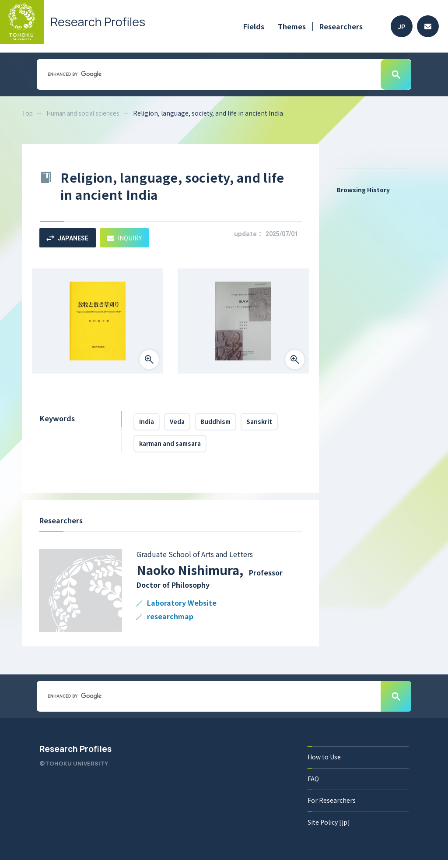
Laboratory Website (182, 610)
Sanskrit (271, 423)
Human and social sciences (86, 113)
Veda (182, 423)
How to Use (324, 764)
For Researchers (332, 808)
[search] (208, 74)
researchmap (170, 624)
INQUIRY (130, 238)
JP (402, 26)
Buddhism (224, 423)
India (148, 423)
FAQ (313, 786)
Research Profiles (75, 756)
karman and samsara (173, 449)
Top (28, 113)
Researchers (341, 26)
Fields (254, 26)
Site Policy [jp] (329, 829)
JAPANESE (69, 238)
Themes (292, 26)
